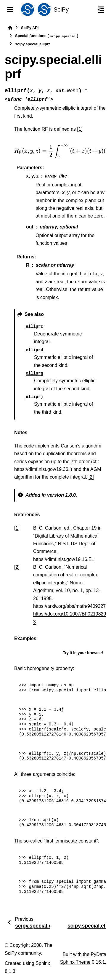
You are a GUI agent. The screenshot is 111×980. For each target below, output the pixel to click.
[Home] (10, 28)
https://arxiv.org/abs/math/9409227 (69, 606)
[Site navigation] (10, 9)
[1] (80, 129)
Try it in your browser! (83, 653)
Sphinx (43, 963)
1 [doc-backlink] (17, 528)
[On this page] (101, 9)
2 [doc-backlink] (17, 567)
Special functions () (47, 36)
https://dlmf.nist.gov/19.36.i (42, 469)
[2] (91, 477)
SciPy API (30, 28)
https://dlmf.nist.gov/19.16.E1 (64, 559)
